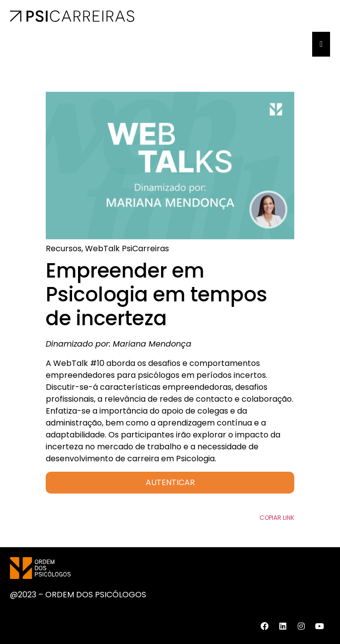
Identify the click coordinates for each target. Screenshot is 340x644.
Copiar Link (277, 518)
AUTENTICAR (170, 482)
